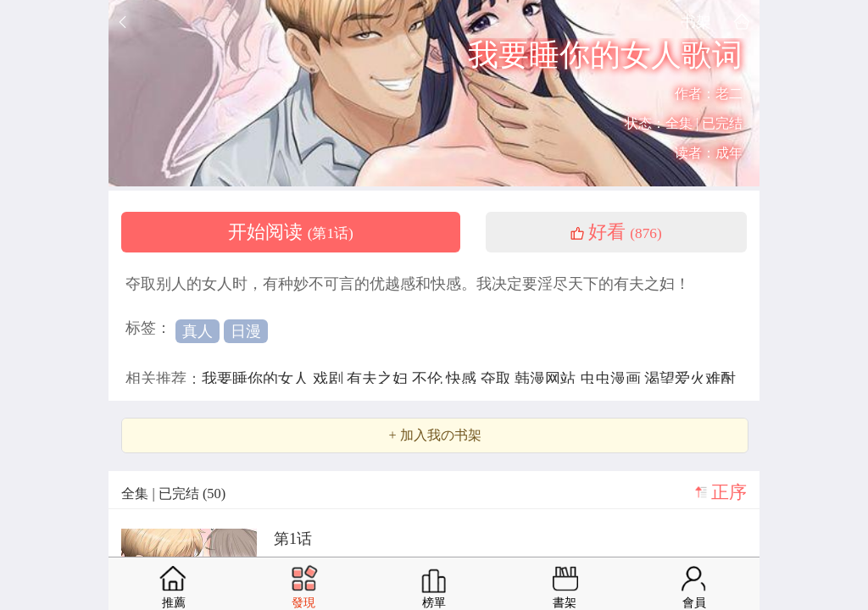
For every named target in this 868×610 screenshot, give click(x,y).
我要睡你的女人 (257, 379)
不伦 (429, 379)
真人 (198, 331)
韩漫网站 (547, 379)
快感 (463, 379)
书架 (696, 22)
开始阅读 (291, 232)
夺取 (498, 379)
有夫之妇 (379, 379)
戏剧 (330, 379)
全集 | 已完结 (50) (173, 494)
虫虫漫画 (612, 379)
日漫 (246, 331)
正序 (729, 492)
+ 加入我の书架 (434, 435)
